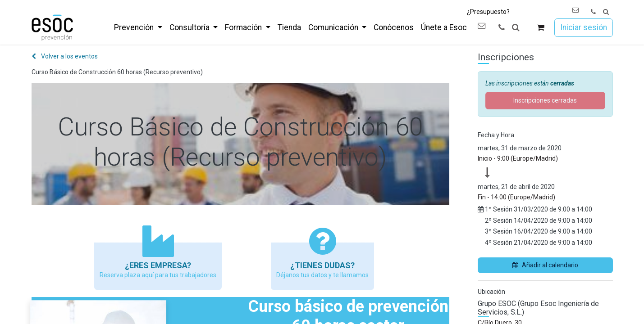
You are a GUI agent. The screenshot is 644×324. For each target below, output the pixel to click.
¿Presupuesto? (488, 12)
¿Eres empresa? (158, 265)
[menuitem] (138, 27)
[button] (606, 12)
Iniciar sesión (584, 27)
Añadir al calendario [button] (545, 265)
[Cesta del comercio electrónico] (540, 28)
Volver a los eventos (65, 56)
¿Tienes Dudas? (322, 265)
